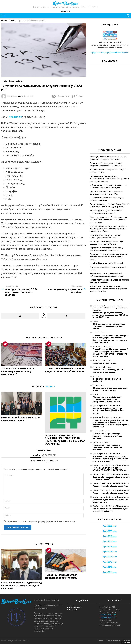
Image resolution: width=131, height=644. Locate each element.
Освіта (51, 387)
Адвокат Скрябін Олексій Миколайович (106, 406)
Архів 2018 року (110, 536)
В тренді (65, 11)
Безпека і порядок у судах (104, 363)
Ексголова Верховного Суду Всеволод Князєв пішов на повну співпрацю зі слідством (21, 586)
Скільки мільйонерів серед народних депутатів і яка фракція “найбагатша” (65, 370)
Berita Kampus (98, 394)
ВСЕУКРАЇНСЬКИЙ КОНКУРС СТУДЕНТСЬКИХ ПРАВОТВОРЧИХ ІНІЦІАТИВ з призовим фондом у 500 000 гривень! (65, 440)
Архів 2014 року (110, 557)
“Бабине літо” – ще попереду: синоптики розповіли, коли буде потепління (107, 436)
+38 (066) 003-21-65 (108, 617)
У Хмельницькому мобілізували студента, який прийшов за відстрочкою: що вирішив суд (107, 399)
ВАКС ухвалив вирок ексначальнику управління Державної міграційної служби (109, 326)
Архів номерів (75, 607)
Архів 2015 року (110, 552)
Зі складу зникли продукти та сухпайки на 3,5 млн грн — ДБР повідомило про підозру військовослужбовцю (109, 229)
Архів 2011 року (110, 572)
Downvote (66, 316)
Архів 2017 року (110, 541)
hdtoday (96, 376)
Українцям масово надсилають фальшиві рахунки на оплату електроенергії (18, 372)
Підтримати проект (113, 641)
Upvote (20, 316)
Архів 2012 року (110, 567)
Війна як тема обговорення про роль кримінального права (21, 419)
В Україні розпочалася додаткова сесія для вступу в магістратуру (110, 389)
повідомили (15, 117)
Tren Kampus (97, 385)
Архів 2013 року (110, 562)
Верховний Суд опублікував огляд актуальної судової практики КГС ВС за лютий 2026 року (110, 315)
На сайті (36, 455)
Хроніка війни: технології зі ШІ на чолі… (107, 263)
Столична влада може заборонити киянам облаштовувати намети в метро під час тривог (109, 257)
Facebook (50, 455)
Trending (5, 344)
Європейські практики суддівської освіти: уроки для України (108, 371)
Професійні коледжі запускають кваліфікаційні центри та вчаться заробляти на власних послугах (109, 179)
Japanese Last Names (101, 347)
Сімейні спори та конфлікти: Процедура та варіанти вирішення (111, 510)
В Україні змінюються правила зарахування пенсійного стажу (61, 577)
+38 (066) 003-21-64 (108, 615)
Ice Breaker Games (100, 333)
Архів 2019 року (110, 531)
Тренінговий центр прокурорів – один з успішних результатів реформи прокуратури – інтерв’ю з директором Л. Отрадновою (111, 423)
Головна (101, 641)
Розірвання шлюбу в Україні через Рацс (110, 486)
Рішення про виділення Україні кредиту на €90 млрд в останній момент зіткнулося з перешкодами (108, 220)
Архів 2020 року (110, 526)
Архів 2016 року (110, 547)
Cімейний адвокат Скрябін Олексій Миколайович (110, 465)
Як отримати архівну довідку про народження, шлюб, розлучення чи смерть (108, 411)
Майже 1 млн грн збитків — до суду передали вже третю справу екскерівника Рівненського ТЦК (108, 289)
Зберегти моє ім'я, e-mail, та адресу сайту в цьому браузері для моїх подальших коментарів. (42, 522)
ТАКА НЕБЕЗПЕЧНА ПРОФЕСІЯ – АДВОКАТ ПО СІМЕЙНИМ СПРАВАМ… (110, 469)
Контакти (73, 610)
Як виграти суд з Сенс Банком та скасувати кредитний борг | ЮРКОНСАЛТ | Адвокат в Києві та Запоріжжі (110, 308)
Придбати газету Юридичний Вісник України (110, 53)
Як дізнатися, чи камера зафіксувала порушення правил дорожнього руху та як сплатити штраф (110, 459)
